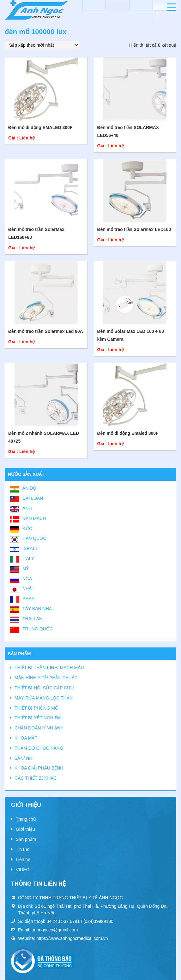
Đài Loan (33, 498)
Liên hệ (23, 859)
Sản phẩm (26, 839)
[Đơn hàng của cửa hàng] (42, 45)
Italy (28, 558)
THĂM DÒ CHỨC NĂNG (39, 748)
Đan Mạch (34, 518)
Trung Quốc (38, 629)
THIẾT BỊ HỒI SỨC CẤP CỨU (44, 688)
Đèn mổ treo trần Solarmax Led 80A (46, 331)
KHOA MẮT (26, 738)
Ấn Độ (29, 488)
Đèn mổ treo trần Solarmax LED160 (134, 229)
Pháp (28, 599)
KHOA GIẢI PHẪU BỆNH (39, 768)
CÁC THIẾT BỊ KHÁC (36, 778)
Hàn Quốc (34, 538)
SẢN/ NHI (24, 758)
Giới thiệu (25, 829)
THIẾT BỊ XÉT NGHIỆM (38, 718)
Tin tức (23, 849)
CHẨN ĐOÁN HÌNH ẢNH (39, 728)
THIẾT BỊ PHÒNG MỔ (36, 708)
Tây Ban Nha (37, 609)
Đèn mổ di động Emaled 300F (128, 433)
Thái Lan (32, 619)
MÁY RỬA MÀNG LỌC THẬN (44, 698)
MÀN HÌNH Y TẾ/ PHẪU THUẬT (46, 678)
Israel (30, 548)
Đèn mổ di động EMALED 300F (40, 127)
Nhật (28, 588)
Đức (27, 528)
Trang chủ (26, 819)
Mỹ (26, 569)
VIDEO (23, 870)
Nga (27, 579)
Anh (27, 508)
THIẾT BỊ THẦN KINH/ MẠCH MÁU (49, 668)
